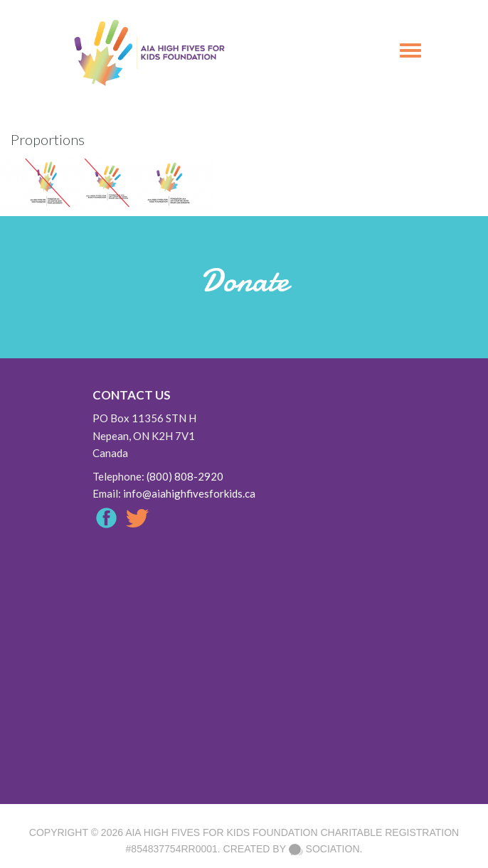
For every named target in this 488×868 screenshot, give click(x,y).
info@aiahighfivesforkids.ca (189, 493)
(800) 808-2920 (185, 476)
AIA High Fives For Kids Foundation (221, 832)
